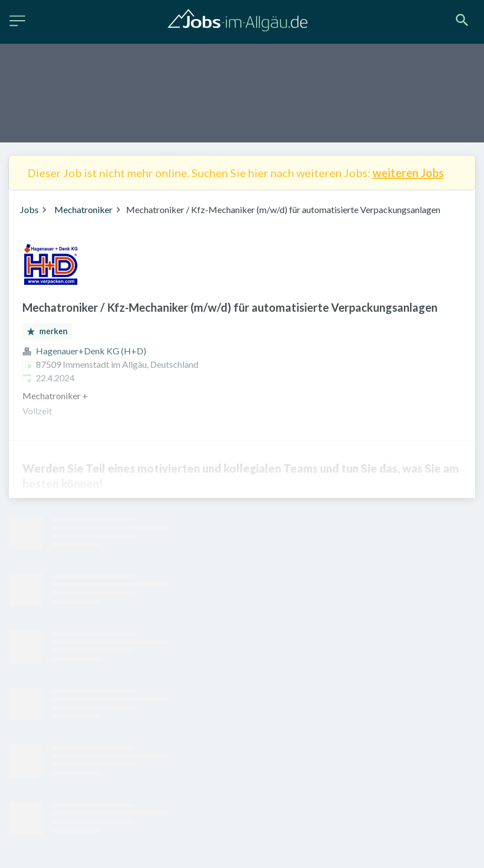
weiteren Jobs (408, 173)
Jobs (29, 209)
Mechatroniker (83, 209)
